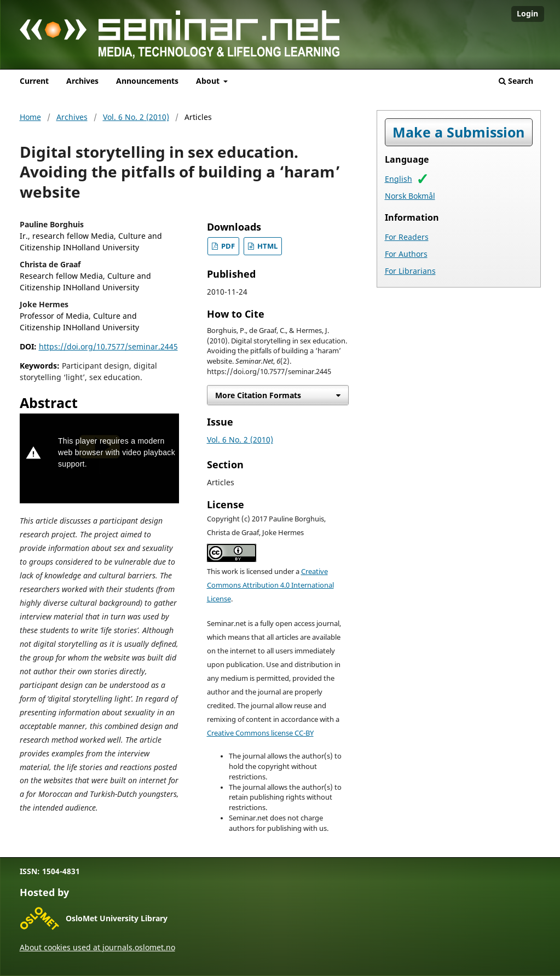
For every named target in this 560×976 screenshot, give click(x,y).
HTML (267, 246)
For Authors (406, 254)
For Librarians (410, 271)
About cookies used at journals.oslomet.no (97, 947)
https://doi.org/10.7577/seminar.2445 (108, 346)
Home (30, 117)
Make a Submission (458, 132)
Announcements (147, 81)
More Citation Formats (258, 395)
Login (527, 13)
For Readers (407, 237)
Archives (82, 81)
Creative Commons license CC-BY (260, 733)
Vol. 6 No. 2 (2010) (136, 117)
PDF (227, 246)
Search (516, 81)
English (399, 179)
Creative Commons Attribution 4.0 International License (270, 585)
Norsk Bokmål (410, 196)
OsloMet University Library (117, 918)
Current (34, 81)
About (209, 81)
